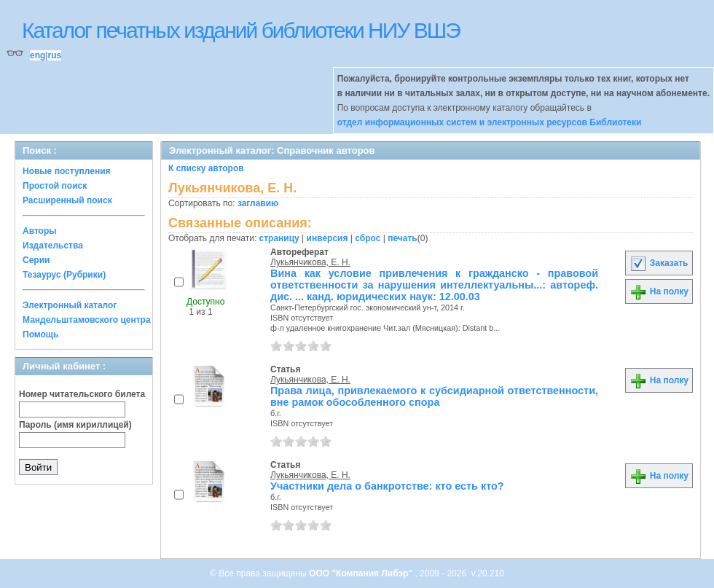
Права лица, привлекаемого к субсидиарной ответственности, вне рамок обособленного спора (434, 396)
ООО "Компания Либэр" (362, 573)
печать (403, 238)
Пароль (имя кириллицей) (75, 425)
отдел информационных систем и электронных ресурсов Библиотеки (490, 122)
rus (54, 55)
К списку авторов (206, 168)
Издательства (53, 246)
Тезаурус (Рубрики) (64, 275)
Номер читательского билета (82, 394)
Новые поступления (67, 171)
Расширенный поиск (67, 200)
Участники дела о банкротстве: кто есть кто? (387, 486)
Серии (36, 260)
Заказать (659, 263)
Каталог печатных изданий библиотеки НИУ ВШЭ (241, 30)
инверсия (327, 238)
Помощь (40, 334)
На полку (659, 291)
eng (38, 55)
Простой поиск (55, 186)
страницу (279, 238)
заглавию (258, 203)
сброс (368, 238)
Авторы (40, 231)
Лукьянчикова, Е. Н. (310, 262)
